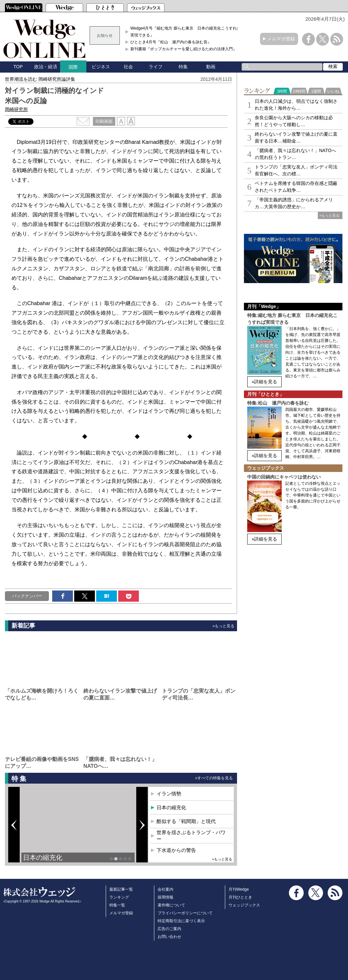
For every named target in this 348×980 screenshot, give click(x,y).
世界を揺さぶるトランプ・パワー (191, 836)
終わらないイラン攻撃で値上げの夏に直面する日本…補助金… (296, 137)
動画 (211, 67)
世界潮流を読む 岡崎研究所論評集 (40, 79)
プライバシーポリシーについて (185, 913)
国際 (73, 67)
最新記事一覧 (121, 889)
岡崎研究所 (16, 109)
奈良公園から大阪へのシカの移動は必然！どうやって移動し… (294, 121)
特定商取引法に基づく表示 (181, 921)
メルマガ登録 (281, 39)
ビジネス (101, 67)
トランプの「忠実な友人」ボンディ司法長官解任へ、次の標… (296, 170)
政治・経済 (46, 67)
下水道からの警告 (176, 850)
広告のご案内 (169, 929)
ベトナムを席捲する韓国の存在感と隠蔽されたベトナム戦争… (296, 187)
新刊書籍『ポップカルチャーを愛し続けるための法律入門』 (184, 49)
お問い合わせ (169, 937)
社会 (128, 67)
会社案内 (165, 889)
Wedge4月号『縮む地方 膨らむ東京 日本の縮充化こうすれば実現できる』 (185, 32)
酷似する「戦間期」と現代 (186, 821)
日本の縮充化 (43, 857)
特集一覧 (117, 905)
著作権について (171, 905)
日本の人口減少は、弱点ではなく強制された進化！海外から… (296, 105)
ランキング (119, 897)
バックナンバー (27, 596)
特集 (183, 67)
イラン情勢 (169, 794)
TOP (18, 67)
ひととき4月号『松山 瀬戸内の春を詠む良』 (171, 42)
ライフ (156, 67)
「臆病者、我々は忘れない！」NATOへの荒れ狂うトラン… (295, 154)
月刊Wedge (239, 889)
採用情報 (165, 897)
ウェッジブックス (244, 905)
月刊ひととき (240, 897)
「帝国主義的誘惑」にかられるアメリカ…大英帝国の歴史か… (294, 203)
